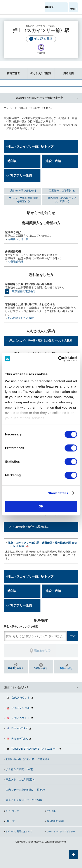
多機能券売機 (16, 262)
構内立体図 (10, 71)
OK (41, 506)
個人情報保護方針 (56, 821)
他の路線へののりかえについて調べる (62, 200)
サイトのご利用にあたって (19, 831)
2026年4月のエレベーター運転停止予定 (39, 98)
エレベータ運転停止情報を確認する (23, 200)
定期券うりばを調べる (62, 191)
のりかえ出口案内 (39, 71)
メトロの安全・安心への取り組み (29, 527)
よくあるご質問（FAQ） (20, 769)
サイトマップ (12, 811)
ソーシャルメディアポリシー (61, 831)
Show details (58, 493)
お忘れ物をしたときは (21, 318)
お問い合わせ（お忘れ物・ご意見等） (28, 759)
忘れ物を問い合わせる (23, 191)
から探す (16, 668)
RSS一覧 (10, 821)
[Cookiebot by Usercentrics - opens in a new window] (58, 359)
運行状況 (49, 7)
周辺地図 (64, 71)
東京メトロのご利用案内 (20, 780)
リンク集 (51, 811)
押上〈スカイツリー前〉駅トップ (30, 146)
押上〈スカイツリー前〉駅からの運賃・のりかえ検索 (41, 341)
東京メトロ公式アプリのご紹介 (24, 800)
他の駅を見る (44, 39)
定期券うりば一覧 (18, 239)
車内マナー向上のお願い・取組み (25, 790)
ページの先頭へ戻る (73, 855)
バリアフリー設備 (20, 175)
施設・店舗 (53, 161)
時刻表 (12, 161)
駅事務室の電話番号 (24, 291)
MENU (73, 9)
